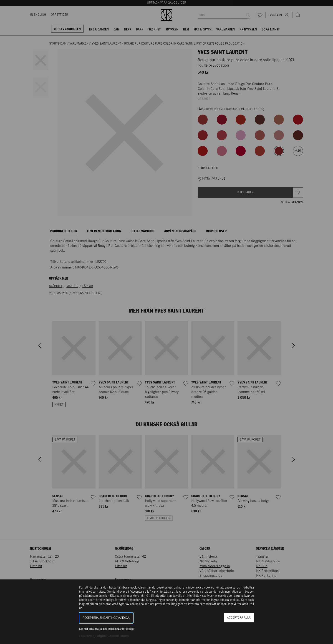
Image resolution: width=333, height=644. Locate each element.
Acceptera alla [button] (239, 618)
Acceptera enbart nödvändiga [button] (106, 618)
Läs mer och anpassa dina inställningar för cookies (107, 629)
